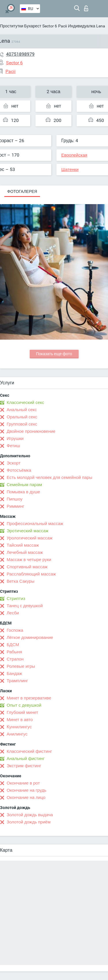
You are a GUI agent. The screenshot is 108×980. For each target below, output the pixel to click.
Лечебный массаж (25, 552)
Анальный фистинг (26, 759)
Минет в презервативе (29, 698)
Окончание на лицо (26, 797)
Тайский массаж (23, 545)
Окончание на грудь (26, 790)
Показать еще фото (54, 354)
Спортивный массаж (27, 567)
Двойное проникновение (31, 431)
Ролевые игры (21, 666)
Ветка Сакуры (20, 581)
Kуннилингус (19, 727)
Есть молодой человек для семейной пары (49, 477)
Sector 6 (50, 26)
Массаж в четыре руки (29, 560)
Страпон (15, 659)
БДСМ (13, 645)
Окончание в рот (23, 783)
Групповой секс (22, 424)
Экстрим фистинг (24, 766)
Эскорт (14, 463)
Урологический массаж (30, 538)
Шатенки (70, 170)
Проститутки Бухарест (21, 26)
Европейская (74, 155)
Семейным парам (24, 485)
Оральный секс (22, 417)
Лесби (13, 613)
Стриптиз (16, 599)
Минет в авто (20, 720)
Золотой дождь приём (29, 822)
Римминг (15, 506)
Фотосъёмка (19, 470)
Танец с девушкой (25, 606)
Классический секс (25, 402)
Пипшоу (15, 499)
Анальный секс (22, 410)
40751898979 (20, 54)
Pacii (62, 26)
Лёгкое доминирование (30, 637)
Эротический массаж (28, 531)
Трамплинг (17, 681)
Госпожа (15, 630)
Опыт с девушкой (24, 705)
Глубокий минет (22, 712)
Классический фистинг (29, 751)
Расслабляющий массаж (31, 574)
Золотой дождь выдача (30, 815)
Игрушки (15, 439)
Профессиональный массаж (35, 524)
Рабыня (14, 652)
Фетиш (13, 446)
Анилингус (17, 734)
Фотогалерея (22, 191)
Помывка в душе (23, 492)
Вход (86, 8)
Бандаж (14, 674)
